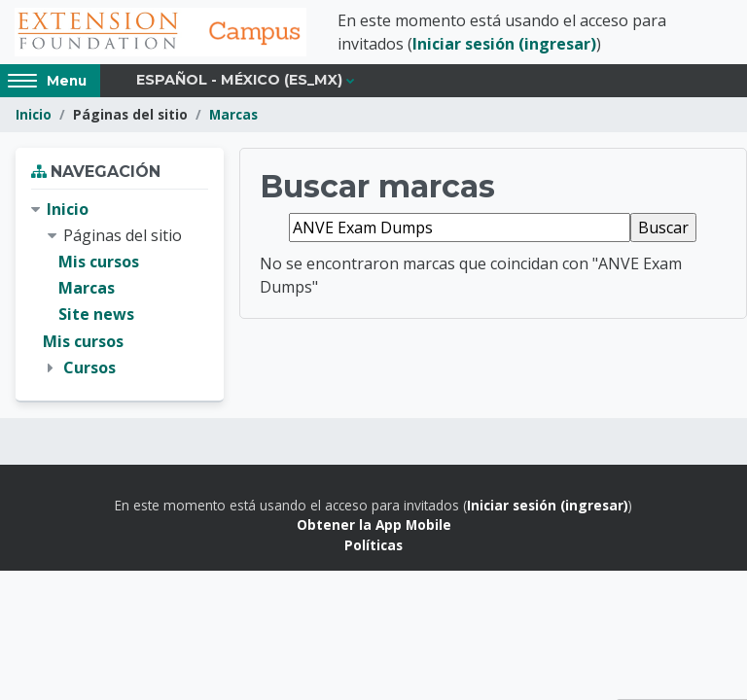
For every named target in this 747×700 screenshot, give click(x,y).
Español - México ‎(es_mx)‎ (239, 80)
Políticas (373, 545)
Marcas (233, 114)
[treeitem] (120, 289)
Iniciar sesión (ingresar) (504, 44)
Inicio (34, 114)
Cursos (89, 367)
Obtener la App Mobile (374, 525)
